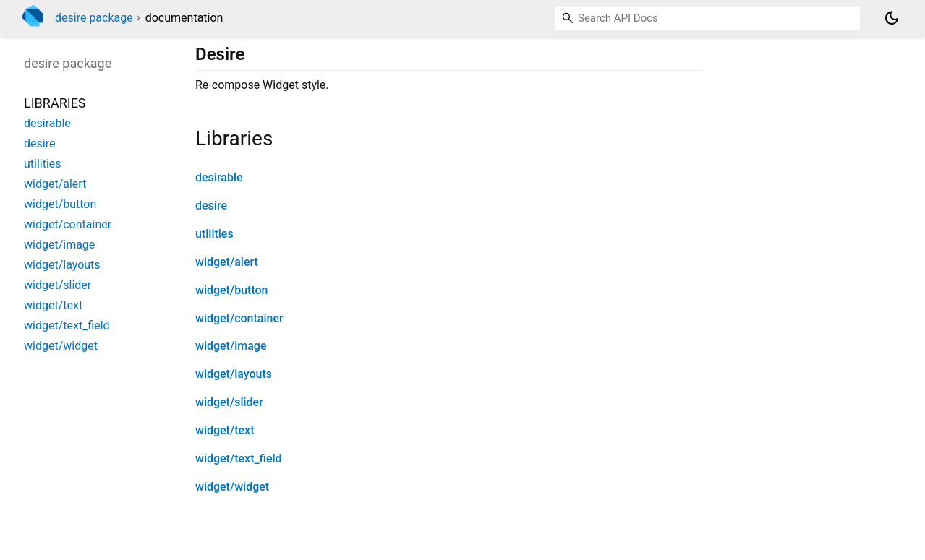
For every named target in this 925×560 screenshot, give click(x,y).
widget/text (225, 430)
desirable (219, 177)
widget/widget (232, 487)
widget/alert (227, 262)
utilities (214, 234)
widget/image (231, 346)
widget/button (232, 290)
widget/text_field (239, 458)
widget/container (239, 318)
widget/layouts (234, 374)
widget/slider (229, 402)
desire (211, 206)
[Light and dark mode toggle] (892, 18)
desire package (94, 18)
